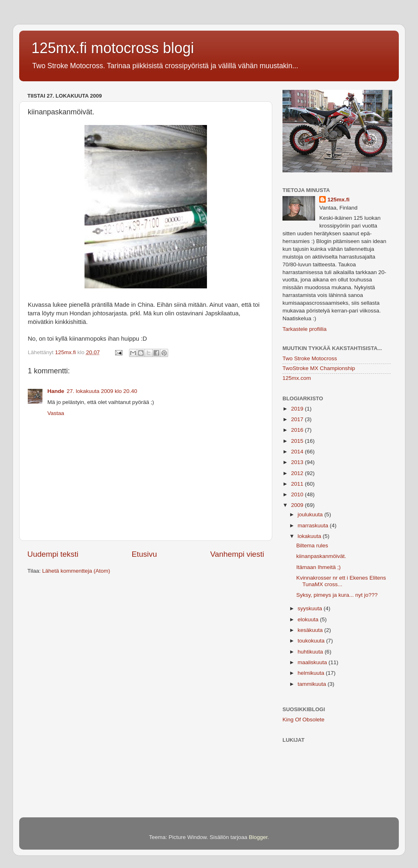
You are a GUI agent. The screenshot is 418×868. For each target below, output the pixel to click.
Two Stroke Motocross (310, 358)
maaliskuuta (313, 662)
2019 (298, 409)
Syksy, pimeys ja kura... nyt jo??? (337, 595)
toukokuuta (312, 641)
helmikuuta (312, 673)
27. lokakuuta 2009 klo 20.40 (102, 391)
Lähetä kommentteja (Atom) (76, 571)
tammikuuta (313, 684)
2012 (298, 473)
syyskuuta (311, 608)
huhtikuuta (311, 652)
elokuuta (309, 619)
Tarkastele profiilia (305, 329)
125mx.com (297, 378)
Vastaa (56, 413)
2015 (298, 441)
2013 (298, 462)
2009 (298, 505)
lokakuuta (310, 536)
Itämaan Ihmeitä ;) (319, 567)
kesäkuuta (311, 630)
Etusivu (145, 554)
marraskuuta (314, 525)
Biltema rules (312, 546)
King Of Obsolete (303, 720)
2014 (298, 452)
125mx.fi (338, 200)
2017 (298, 419)
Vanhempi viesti (237, 554)
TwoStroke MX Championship (319, 368)
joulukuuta (311, 514)
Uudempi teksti (53, 554)
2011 (298, 484)
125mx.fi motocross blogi (113, 48)
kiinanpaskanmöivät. (321, 556)
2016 (298, 430)
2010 (298, 494)
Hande (56, 391)
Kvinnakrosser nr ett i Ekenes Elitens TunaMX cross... (341, 581)
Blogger (258, 837)
